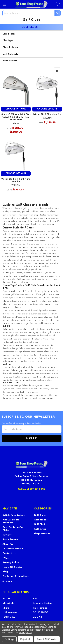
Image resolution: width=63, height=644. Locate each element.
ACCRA (7, 599)
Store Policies (10, 540)
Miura (6, 608)
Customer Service (13, 549)
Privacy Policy (11, 563)
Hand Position (10, 61)
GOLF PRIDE (40, 613)
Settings (9, 639)
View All (37, 617)
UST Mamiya (10, 613)
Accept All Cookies (47, 639)
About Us (8, 544)
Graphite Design (42, 603)
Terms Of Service (12, 567)
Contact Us (9, 553)
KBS (35, 599)
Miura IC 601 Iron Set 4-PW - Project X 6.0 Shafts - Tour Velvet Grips (16, 117)
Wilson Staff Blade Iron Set (47, 114)
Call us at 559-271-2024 (32, 489)
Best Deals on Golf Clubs (13, 529)
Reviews (7, 535)
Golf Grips (40, 529)
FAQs (5, 558)
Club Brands (9, 34)
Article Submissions (13, 515)
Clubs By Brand (11, 47)
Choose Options (16, 109)
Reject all (25, 639)
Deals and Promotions (15, 576)
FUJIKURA (9, 617)
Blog (5, 572)
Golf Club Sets (10, 54)
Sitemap (7, 581)
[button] (57, 71)
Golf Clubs (40, 515)
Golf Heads (41, 520)
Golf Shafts (41, 524)
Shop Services (42, 534)
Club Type (8, 41)
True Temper (40, 608)
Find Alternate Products (11, 521)
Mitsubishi (8, 603)
